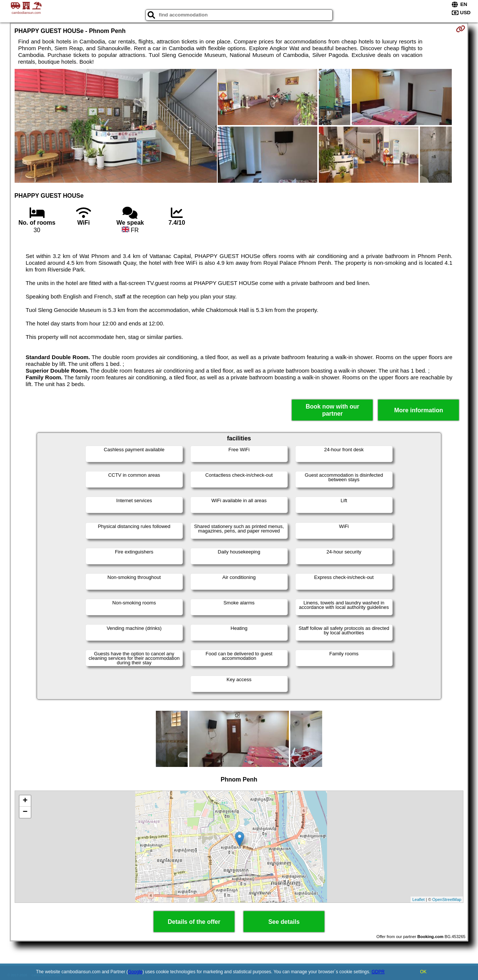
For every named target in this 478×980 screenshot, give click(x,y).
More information (419, 410)
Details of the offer (194, 922)
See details (284, 922)
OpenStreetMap (447, 899)
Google (135, 972)
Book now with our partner (332, 410)
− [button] (25, 812)
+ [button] (25, 801)
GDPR (378, 972)
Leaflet (419, 899)
